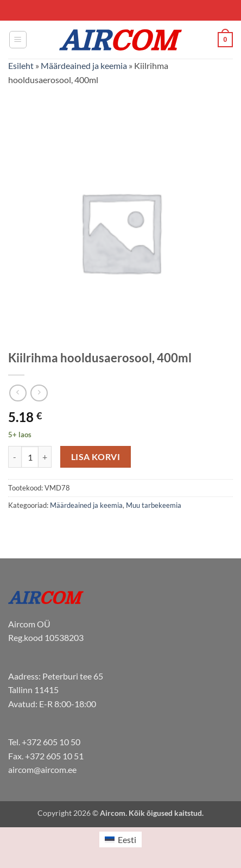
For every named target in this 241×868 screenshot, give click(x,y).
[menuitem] (120, 839)
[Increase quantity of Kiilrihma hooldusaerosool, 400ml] (45, 457)
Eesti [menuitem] (127, 839)
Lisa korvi (96, 457)
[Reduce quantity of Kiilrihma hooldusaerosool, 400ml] (15, 457)
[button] (18, 40)
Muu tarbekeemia (154, 505)
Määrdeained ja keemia (84, 65)
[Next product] (18, 393)
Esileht (21, 65)
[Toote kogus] (30, 457)
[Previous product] (39, 393)
